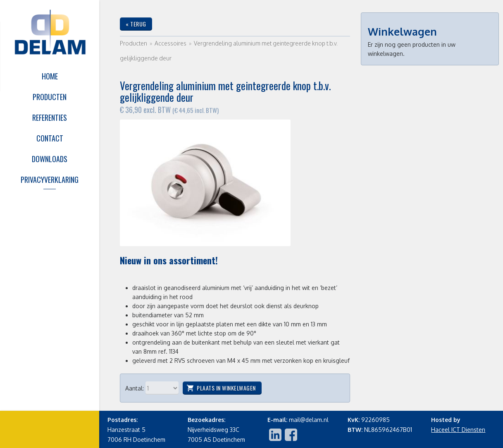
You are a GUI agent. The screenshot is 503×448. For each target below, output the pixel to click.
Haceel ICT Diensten (458, 430)
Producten (133, 43)
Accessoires (171, 43)
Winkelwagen (402, 31)
